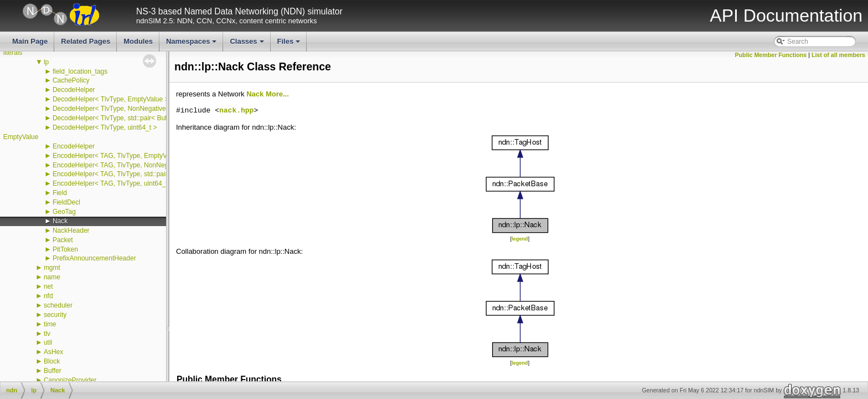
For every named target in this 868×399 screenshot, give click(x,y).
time (50, 324)
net (48, 287)
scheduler (58, 305)
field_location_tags (80, 71)
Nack (60, 221)
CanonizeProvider (70, 380)
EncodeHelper (74, 146)
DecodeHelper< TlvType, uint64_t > (105, 127)
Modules (138, 41)
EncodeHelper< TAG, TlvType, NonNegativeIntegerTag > (136, 165)
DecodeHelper (74, 90)
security (55, 315)
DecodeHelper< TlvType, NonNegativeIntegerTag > (128, 109)
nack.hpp (236, 111)
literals (13, 53)
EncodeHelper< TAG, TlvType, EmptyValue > (119, 156)
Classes (247, 44)
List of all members (838, 55)
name (52, 277)
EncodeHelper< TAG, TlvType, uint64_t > (113, 183)
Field (60, 193)
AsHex (53, 352)
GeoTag (64, 212)
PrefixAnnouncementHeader (94, 258)
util (48, 342)
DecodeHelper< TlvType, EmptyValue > (111, 99)
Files (290, 44)
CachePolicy (71, 80)
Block (52, 361)
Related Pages (86, 41)
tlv (47, 334)
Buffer (53, 371)
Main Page (30, 41)
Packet (63, 240)
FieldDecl (66, 202)
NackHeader (71, 231)
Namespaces (192, 44)
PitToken (65, 249)
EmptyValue (21, 137)
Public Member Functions (771, 55)
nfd (48, 296)
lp (46, 62)
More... (277, 94)
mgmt (52, 268)
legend (520, 239)
